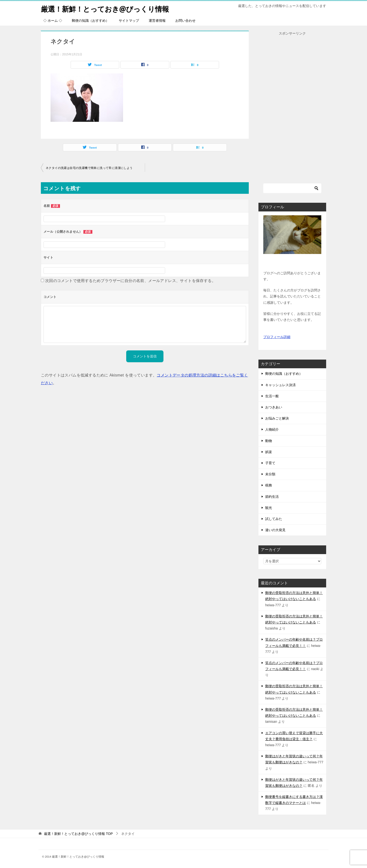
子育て (270, 463)
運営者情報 (157, 21)
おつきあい (274, 407)
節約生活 (272, 497)
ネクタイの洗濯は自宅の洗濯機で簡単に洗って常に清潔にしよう (89, 168)
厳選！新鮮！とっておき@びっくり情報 (107, 8)
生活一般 (272, 396)
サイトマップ (129, 21)
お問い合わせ (185, 21)
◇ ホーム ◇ (53, 21)
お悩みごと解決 (277, 418)
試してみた (274, 519)
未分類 (270, 474)
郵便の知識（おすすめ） (90, 21)
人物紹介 (272, 429)
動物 (269, 441)
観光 (269, 508)
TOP (78, 834)
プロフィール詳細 (277, 337)
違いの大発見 (275, 530)
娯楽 (269, 452)
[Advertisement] (292, 109)
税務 (269, 485)
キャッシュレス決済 (280, 385)
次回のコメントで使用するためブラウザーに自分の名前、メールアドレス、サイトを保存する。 (130, 281)
